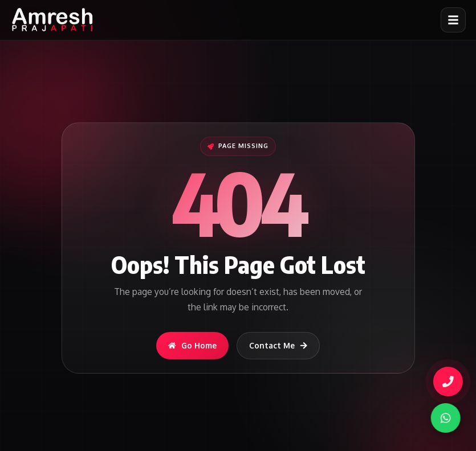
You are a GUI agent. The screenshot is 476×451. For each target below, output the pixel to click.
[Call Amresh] (447, 382)
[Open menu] (453, 20)
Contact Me (278, 345)
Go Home (192, 345)
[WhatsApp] (444, 418)
